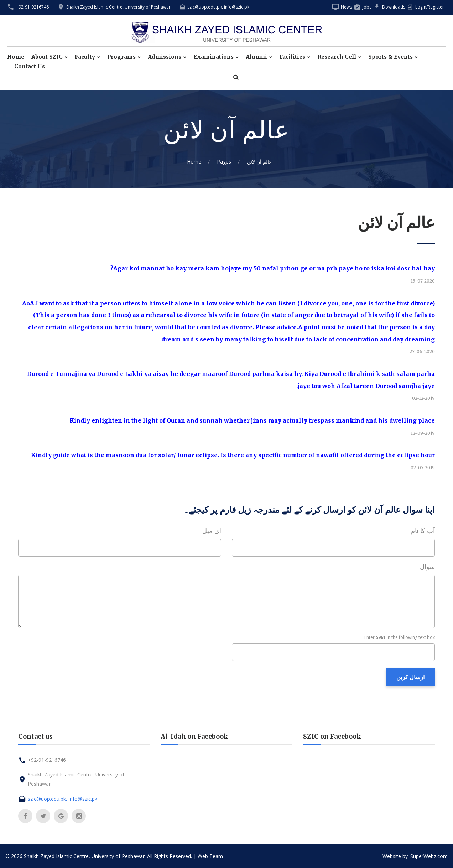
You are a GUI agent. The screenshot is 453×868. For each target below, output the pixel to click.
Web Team (210, 856)
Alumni (256, 57)
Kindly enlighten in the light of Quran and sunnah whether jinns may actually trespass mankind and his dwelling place (252, 420)
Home (16, 57)
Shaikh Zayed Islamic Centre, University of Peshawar (118, 7)
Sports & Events (390, 57)
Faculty (85, 57)
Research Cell (337, 57)
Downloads (394, 7)
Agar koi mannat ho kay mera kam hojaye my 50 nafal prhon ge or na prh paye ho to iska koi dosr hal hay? (273, 268)
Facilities (292, 57)
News (346, 7)
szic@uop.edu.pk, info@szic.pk (218, 7)
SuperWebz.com (429, 856)
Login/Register (430, 7)
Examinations (214, 57)
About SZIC (47, 57)
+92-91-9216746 (32, 7)
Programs (121, 57)
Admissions (165, 57)
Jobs (367, 7)
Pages (224, 162)
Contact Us (30, 67)
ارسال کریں (410, 677)
